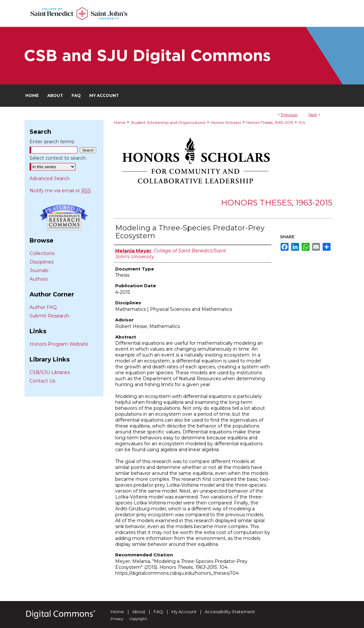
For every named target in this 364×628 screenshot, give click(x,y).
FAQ (158, 612)
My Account (184, 612)
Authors (39, 279)
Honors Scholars (226, 122)
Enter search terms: (52, 142)
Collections (42, 253)
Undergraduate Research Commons (64, 218)
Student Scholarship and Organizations (168, 122)
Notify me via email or (60, 191)
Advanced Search (50, 178)
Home (120, 122)
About (139, 612)
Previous (289, 115)
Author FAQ (43, 307)
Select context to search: (58, 158)
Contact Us (42, 381)
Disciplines (42, 262)
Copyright (138, 619)
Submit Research (49, 316)
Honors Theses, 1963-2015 (270, 122)
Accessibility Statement (230, 612)
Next (313, 115)
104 (302, 122)
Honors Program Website (59, 344)
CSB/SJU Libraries (50, 372)
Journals (39, 270)
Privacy (117, 619)
